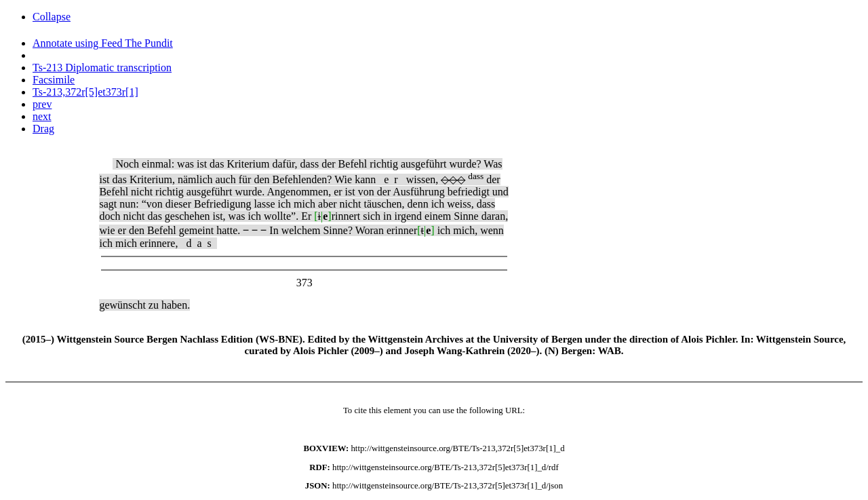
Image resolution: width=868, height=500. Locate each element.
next (42, 116)
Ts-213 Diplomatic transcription (102, 68)
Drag (43, 129)
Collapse (52, 17)
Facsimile (54, 80)
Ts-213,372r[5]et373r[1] (85, 92)
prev (42, 104)
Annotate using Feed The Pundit (103, 43)
